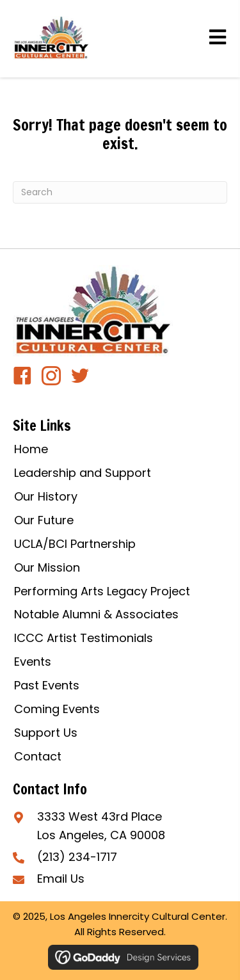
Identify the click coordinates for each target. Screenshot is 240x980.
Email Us (61, 879)
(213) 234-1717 (77, 857)
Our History (46, 496)
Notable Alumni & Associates (96, 614)
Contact (38, 756)
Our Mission (47, 567)
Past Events (47, 685)
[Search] (120, 192)
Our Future (44, 520)
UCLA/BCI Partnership (75, 544)
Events (33, 662)
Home (31, 449)
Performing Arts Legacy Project (102, 591)
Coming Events (57, 709)
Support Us (46, 733)
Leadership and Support (83, 473)
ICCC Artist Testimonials (84, 638)
